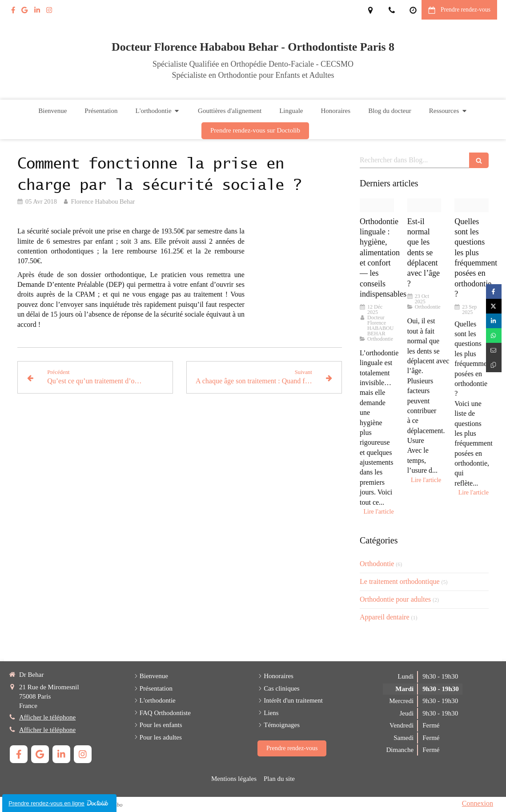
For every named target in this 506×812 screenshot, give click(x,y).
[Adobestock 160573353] (424, 205)
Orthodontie (377, 564)
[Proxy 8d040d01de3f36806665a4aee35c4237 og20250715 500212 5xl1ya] (377, 205)
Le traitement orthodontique (400, 581)
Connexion (478, 803)
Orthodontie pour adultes (395, 599)
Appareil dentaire (385, 617)
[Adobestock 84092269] (472, 205)
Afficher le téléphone (47, 717)
